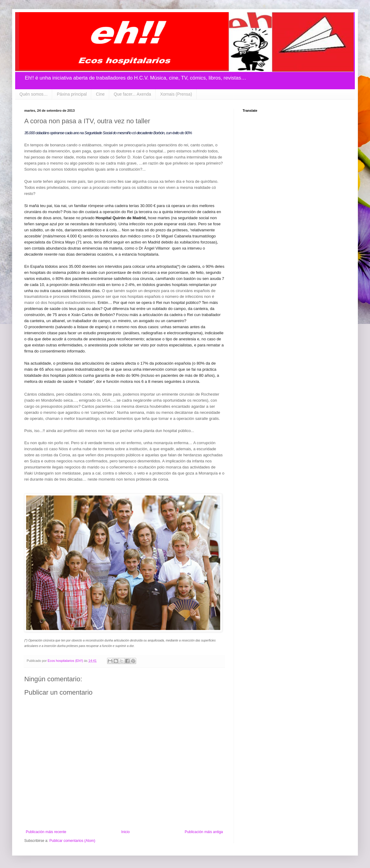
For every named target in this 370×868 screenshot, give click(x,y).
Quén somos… (34, 94)
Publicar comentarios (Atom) (72, 841)
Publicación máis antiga (204, 832)
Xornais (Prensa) (176, 94)
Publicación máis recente (46, 832)
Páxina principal (72, 94)
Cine (100, 94)
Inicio (126, 832)
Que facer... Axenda (132, 94)
